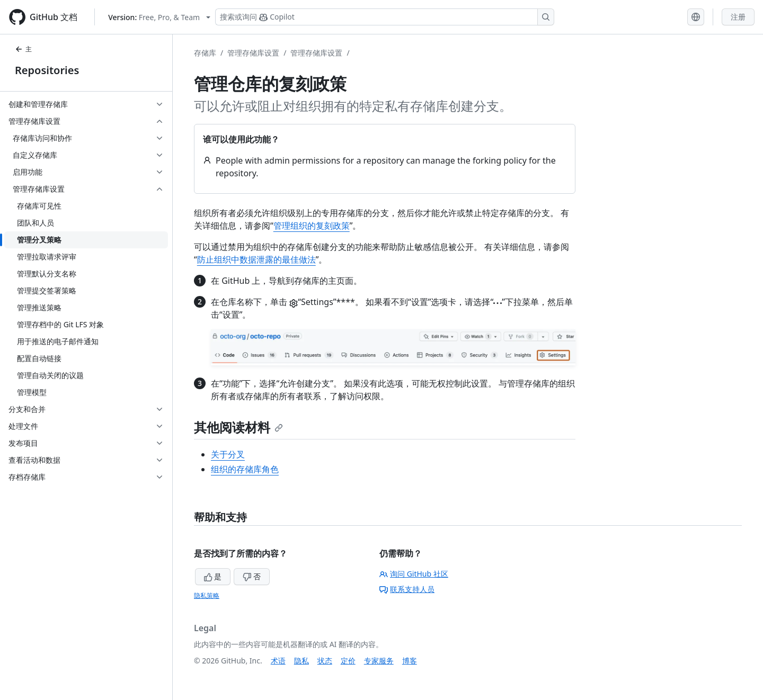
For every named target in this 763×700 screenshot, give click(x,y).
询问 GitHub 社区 (414, 574)
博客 (410, 661)
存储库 (205, 53)
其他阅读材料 (238, 427)
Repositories (47, 70)
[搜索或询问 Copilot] (385, 17)
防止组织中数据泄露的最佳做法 (256, 259)
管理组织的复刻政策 (312, 226)
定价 (348, 661)
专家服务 (379, 661)
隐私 (301, 661)
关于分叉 (228, 454)
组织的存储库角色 (245, 469)
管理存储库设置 (253, 53)
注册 (738, 17)
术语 (278, 661)
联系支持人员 (407, 589)
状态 (325, 661)
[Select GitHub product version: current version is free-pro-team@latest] (159, 17)
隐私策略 (207, 595)
